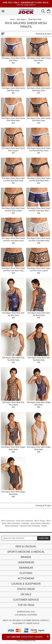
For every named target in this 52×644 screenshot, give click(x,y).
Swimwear (26, 568)
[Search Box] (43, 11)
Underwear (26, 562)
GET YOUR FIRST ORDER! (28, 637)
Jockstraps (25, 523)
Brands (26, 557)
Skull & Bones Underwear (40, 523)
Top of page (26, 605)
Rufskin (44, 526)
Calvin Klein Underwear (24, 521)
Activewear (26, 578)
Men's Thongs (40, 521)
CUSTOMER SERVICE (31, 620)
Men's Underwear (8, 521)
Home (12, 19)
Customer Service (26, 600)
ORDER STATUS (33, 623)
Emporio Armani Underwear (30, 526)
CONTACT (44, 620)
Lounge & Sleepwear (26, 584)
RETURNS (17, 620)
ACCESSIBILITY (19, 623)
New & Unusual (26, 546)
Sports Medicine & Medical (26, 552)
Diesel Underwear (12, 526)
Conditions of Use (29, 641)
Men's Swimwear (14, 523)
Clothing (26, 573)
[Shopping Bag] (49, 11)
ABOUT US (7, 620)
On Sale (26, 594)
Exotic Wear (26, 589)
